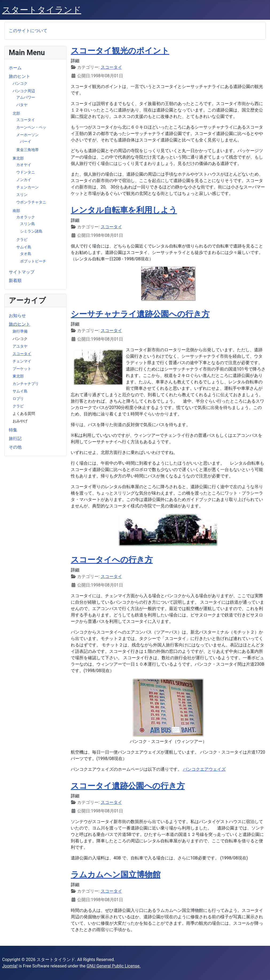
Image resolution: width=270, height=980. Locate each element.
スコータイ (26, 120)
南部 (16, 211)
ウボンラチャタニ (31, 202)
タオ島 (26, 254)
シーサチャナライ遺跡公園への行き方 (140, 314)
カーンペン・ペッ (31, 127)
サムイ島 (24, 247)
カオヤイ (24, 165)
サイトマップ (22, 272)
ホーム (15, 68)
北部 (16, 113)
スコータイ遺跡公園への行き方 (128, 786)
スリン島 (28, 224)
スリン (22, 195)
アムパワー (26, 97)
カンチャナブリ (26, 384)
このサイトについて (28, 31)
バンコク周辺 (24, 91)
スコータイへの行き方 (112, 560)
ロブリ (18, 399)
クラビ (22, 240)
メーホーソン (28, 135)
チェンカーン (28, 187)
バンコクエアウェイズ (204, 769)
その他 (15, 447)
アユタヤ (20, 346)
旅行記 (15, 439)
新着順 (15, 281)
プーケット (22, 369)
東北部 (18, 158)
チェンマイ (22, 361)
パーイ (26, 141)
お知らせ (17, 316)
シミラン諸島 (31, 231)
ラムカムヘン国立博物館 (116, 875)
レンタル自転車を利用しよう (124, 210)
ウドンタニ (26, 172)
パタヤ (22, 105)
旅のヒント (19, 76)
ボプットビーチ (33, 261)
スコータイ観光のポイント (120, 51)
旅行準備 (20, 331)
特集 (13, 430)
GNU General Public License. (114, 966)
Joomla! (10, 966)
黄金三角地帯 (28, 150)
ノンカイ (24, 180)
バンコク (20, 83)
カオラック (26, 217)
